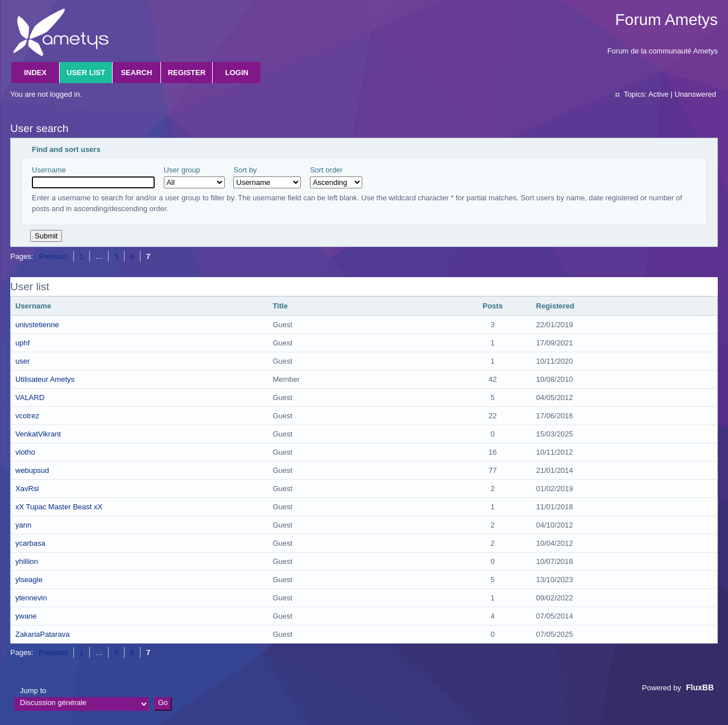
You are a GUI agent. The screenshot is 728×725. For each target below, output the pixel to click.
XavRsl (27, 489)
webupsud (32, 470)
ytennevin (31, 598)
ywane (26, 616)
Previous (53, 256)
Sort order (336, 177)
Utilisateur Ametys (45, 379)
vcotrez (27, 416)
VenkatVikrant (38, 434)
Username (93, 177)
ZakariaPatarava (42, 634)
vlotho (25, 452)
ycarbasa (30, 543)
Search (136, 73)
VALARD (30, 397)
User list (86, 73)
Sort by (267, 177)
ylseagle (29, 580)
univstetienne (37, 325)
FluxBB (700, 687)
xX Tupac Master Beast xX (59, 507)
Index (35, 73)
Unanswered (695, 94)
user (22, 361)
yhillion (27, 561)
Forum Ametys (667, 20)
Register (187, 73)
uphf (22, 343)
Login (237, 73)
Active (658, 94)
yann (23, 525)
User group (194, 177)
